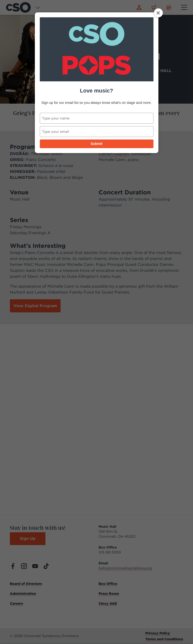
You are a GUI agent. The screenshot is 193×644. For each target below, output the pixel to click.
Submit (96, 144)
